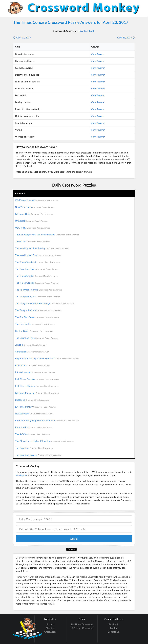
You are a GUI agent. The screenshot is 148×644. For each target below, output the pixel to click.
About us (50, 628)
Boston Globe (34, 331)
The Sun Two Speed (37, 317)
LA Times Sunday (36, 407)
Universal (32, 221)
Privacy (50, 624)
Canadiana (32, 352)
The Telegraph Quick (37, 296)
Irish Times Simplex (37, 386)
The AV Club (33, 434)
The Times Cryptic (36, 276)
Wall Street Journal (37, 200)
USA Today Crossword (82, 628)
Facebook (113, 624)
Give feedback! (87, 31)
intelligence (22, 475)
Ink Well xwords (35, 372)
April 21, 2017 (126, 38)
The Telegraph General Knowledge (45, 303)
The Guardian (34, 448)
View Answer (98, 54)
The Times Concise (37, 283)
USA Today (33, 228)
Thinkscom (33, 241)
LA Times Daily (35, 214)
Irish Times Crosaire (37, 379)
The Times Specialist (37, 262)
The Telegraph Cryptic (38, 310)
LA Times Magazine (37, 393)
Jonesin (31, 345)
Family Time (33, 365)
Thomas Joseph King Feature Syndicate (47, 235)
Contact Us (113, 632)
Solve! (74, 539)
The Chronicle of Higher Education (45, 441)
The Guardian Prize (37, 338)
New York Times (35, 207)
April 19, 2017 (22, 38)
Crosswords (50, 632)
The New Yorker (35, 324)
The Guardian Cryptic (38, 455)
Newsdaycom (34, 414)
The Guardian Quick (37, 269)
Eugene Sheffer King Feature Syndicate (47, 358)
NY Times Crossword (82, 624)
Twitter (113, 628)
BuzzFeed (32, 400)
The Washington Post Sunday (42, 248)
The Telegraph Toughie (38, 290)
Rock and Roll (34, 427)
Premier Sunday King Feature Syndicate (47, 420)
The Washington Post (38, 255)
